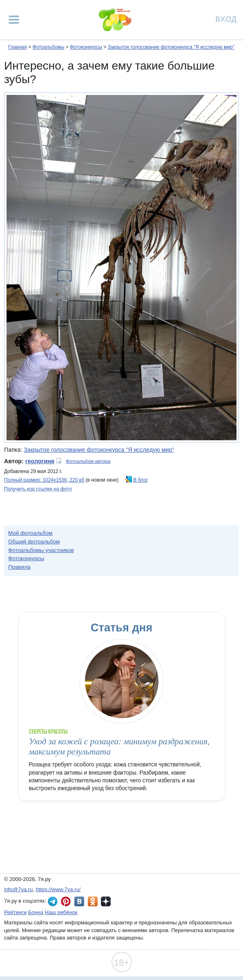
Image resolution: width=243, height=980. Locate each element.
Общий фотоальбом (34, 542)
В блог (140, 480)
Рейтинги (15, 912)
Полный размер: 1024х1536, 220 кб (44, 480)
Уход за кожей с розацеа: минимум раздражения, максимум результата (119, 747)
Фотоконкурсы (86, 47)
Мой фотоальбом (30, 533)
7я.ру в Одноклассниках (93, 901)
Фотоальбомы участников (41, 550)
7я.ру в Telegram (53, 901)
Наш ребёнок (61, 912)
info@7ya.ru (18, 889)
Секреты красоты (48, 731)
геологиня (40, 461)
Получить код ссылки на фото (38, 489)
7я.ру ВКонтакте (79, 901)
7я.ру (106, 901)
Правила (19, 567)
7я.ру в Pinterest (66, 901)
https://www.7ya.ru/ (58, 889)
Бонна (36, 912)
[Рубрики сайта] (14, 20)
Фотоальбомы (48, 47)
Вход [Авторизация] (226, 19)
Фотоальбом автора (88, 461)
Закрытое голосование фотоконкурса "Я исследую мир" (171, 47)
